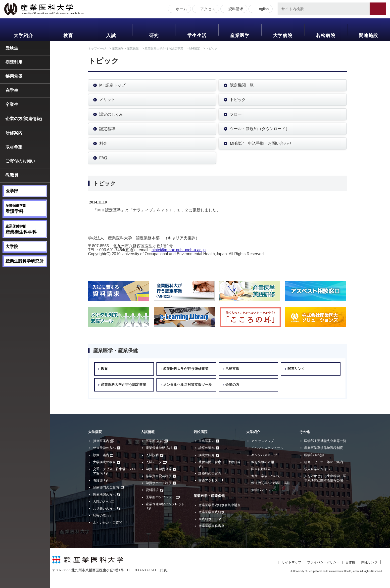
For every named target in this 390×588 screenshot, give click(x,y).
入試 (111, 36)
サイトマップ (292, 562)
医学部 (12, 191)
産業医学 (240, 36)
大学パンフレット (264, 490)
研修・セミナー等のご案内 (324, 462)
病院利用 (14, 62)
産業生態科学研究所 (24, 261)
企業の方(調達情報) (24, 119)
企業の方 (232, 385)
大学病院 (283, 36)
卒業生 (12, 105)
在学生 (12, 90)
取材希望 (14, 147)
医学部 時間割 (314, 455)
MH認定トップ (112, 85)
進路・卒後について (266, 476)
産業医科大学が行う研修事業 (186, 369)
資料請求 (235, 9)
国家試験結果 (261, 469)
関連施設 (369, 36)
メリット (107, 100)
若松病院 (326, 36)
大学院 (12, 247)
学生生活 (197, 36)
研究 (154, 36)
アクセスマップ (263, 441)
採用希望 (14, 76)
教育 (68, 36)
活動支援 (232, 369)
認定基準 (107, 129)
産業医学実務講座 (211, 526)
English (262, 9)
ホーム (181, 9)
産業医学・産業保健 (125, 49)
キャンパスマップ (264, 455)
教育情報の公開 (263, 462)
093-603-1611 (146, 570)
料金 (103, 143)
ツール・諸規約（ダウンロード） (260, 129)
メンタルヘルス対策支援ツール (188, 385)
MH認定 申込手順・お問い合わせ (261, 143)
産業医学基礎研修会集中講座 (219, 505)
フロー (236, 114)
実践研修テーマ (210, 519)
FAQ (103, 158)
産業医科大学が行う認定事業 (164, 49)
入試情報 (148, 432)
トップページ (97, 49)
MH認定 (195, 49)
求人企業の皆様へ (317, 469)
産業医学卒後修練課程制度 (324, 448)
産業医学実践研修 (211, 512)
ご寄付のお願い (20, 161)
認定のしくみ (111, 114)
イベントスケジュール (267, 448)
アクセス (207, 9)
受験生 (12, 48)
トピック (238, 100)
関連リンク (296, 369)
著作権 (350, 562)
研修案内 (14, 133)
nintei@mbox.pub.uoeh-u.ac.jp (178, 250)
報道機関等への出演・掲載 (271, 483)
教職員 (12, 175)
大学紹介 (23, 36)
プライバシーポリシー (323, 562)
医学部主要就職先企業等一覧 (325, 441)
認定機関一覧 (242, 85)
